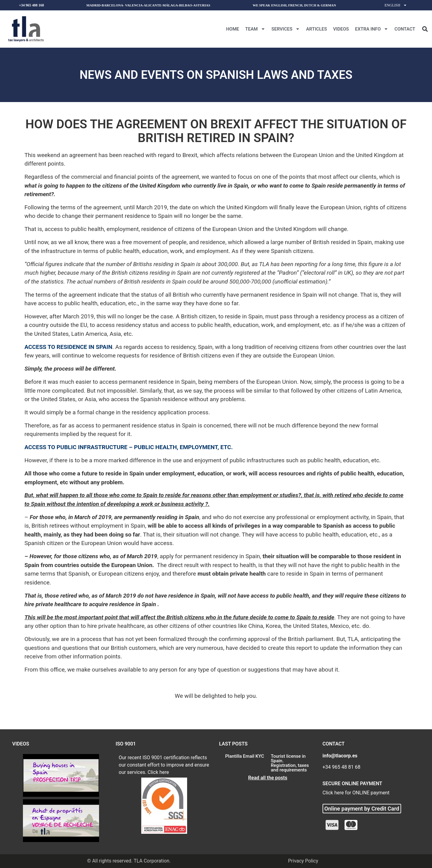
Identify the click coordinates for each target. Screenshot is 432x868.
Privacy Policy (303, 861)
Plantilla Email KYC (245, 756)
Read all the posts (268, 778)
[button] (425, 29)
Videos (341, 29)
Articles (316, 29)
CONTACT (405, 29)
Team (255, 29)
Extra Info (372, 29)
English (396, 5)
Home (233, 29)
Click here (158, 772)
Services (286, 29)
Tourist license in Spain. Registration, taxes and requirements (290, 763)
